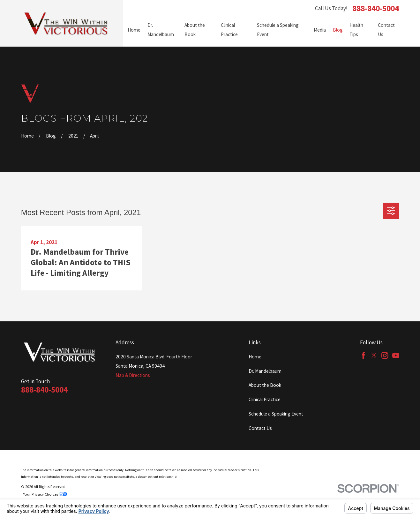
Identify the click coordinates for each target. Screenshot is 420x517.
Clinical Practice (265, 399)
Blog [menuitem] (338, 30)
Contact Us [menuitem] (386, 30)
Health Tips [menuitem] (356, 30)
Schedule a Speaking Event (276, 414)
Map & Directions (133, 375)
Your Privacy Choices (45, 494)
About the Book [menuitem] (195, 30)
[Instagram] (385, 355)
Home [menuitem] (134, 30)
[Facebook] (363, 355)
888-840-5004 (376, 8)
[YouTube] (396, 355)
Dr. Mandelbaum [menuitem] (161, 30)
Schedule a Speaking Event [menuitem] (278, 30)
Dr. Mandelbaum (265, 371)
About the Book (265, 385)
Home (255, 357)
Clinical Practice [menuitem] (229, 30)
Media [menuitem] (320, 30)
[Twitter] (374, 355)
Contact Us (260, 428)
